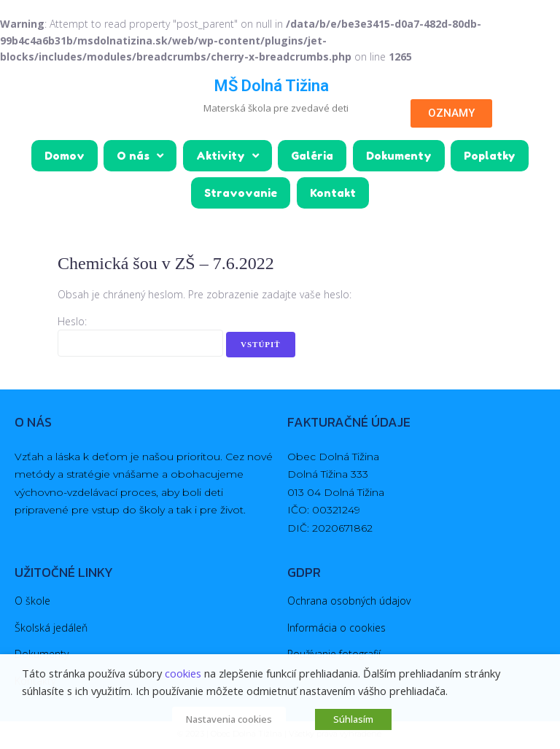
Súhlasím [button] (353, 719)
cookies (183, 673)
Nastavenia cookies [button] (229, 719)
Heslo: (140, 338)
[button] (451, 113)
